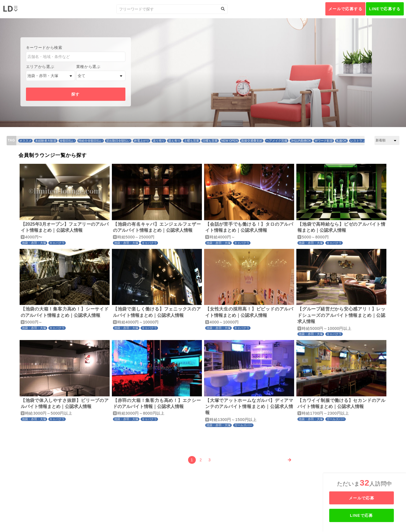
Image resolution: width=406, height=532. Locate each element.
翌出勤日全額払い (118, 141)
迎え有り (174, 141)
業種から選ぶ (88, 67)
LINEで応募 (365, 515)
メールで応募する (345, 9)
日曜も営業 (210, 141)
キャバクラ (57, 243)
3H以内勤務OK (301, 141)
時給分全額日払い (91, 141)
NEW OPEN (230, 141)
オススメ (25, 141)
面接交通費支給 (252, 141)
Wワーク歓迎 (324, 141)
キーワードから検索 (44, 48)
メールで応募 (365, 498)
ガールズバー (243, 425)
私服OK (341, 141)
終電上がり (142, 141)
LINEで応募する (385, 9)
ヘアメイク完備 (277, 141)
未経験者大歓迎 (46, 141)
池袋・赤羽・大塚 (34, 243)
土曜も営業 (192, 141)
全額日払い (67, 141)
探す (76, 94)
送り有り (159, 141)
